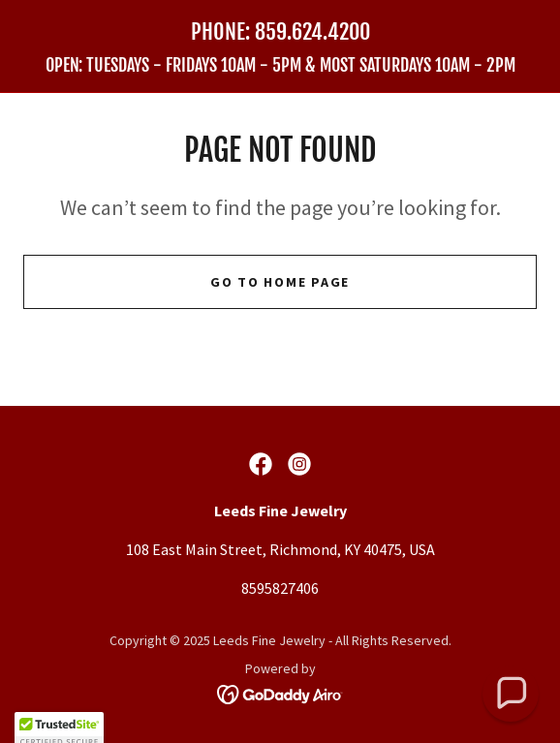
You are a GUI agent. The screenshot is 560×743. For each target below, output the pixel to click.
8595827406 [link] (280, 588)
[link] (280, 66)
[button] (511, 694)
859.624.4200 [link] (312, 31)
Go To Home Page (280, 282)
